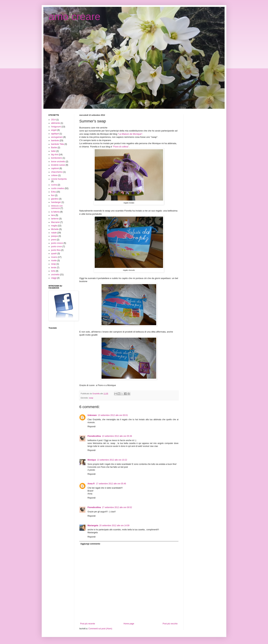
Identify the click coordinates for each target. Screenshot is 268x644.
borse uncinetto (58, 162)
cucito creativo (58, 188)
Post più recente (88, 624)
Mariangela (93, 526)
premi (54, 240)
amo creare (74, 16)
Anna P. (91, 484)
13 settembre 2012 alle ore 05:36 (117, 436)
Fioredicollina (94, 436)
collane (54, 175)
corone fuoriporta (59, 179)
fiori (53, 195)
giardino (55, 199)
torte (53, 271)
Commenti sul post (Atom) (100, 629)
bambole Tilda (58, 144)
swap (91, 398)
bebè (53, 151)
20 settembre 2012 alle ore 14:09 (114, 526)
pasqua (54, 236)
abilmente (56, 123)
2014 (53, 120)
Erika (53, 192)
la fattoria (55, 212)
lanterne (55, 219)
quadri (54, 254)
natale (54, 233)
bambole (55, 141)
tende (54, 268)
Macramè (55, 222)
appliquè (55, 134)
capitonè (55, 168)
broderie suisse (58, 165)
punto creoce (57, 243)
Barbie (54, 148)
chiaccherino (57, 172)
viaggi (54, 278)
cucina (54, 185)
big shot (55, 155)
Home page (129, 624)
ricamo (54, 257)
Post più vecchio (170, 624)
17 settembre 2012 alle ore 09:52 (117, 507)
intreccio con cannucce (57, 207)
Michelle (55, 229)
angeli (54, 130)
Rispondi (92, 427)
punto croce (56, 247)
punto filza (56, 250)
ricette (54, 261)
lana (53, 215)
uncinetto (55, 275)
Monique (92, 460)
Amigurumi (56, 127)
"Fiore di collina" (121, 147)
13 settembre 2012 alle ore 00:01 (113, 415)
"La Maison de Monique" (130, 134)
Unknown (92, 415)
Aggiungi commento (90, 544)
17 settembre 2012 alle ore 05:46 (111, 484)
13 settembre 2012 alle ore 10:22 (112, 460)
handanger (56, 202)
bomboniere (56, 158)
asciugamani (57, 137)
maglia (54, 226)
